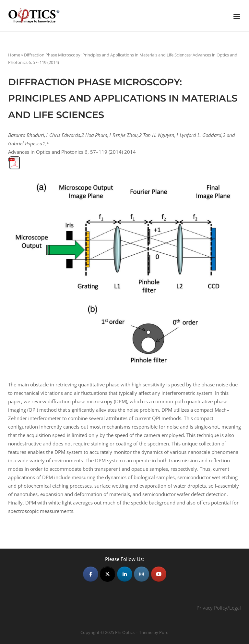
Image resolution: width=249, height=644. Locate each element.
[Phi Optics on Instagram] (142, 574)
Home (14, 55)
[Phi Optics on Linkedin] (125, 574)
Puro (164, 632)
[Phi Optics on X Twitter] (107, 574)
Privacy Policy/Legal (219, 608)
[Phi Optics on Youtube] (159, 574)
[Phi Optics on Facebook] (91, 574)
